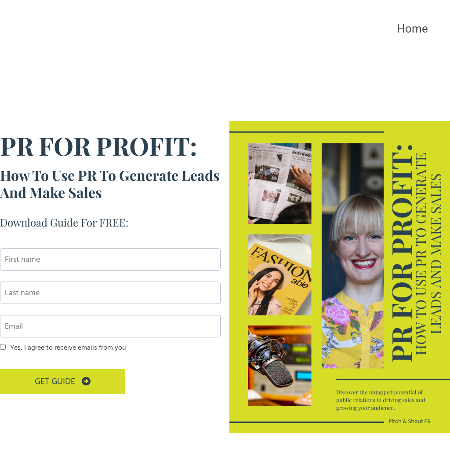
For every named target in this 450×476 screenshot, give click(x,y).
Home (412, 29)
